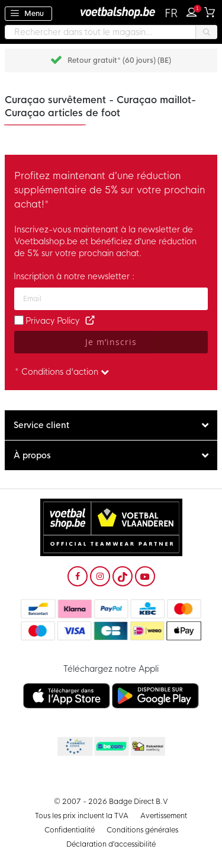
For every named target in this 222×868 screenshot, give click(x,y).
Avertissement (164, 816)
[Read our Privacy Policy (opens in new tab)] (90, 321)
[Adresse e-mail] (111, 299)
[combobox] (111, 32)
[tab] (111, 425)
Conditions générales (142, 830)
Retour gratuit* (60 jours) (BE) (119, 60)
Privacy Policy (52, 321)
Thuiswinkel (147, 747)
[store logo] (111, 12)
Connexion (194, 11)
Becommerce (111, 747)
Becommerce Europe (74, 747)
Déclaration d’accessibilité (111, 844)
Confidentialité (70, 830)
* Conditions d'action (62, 372)
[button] (172, 14)
